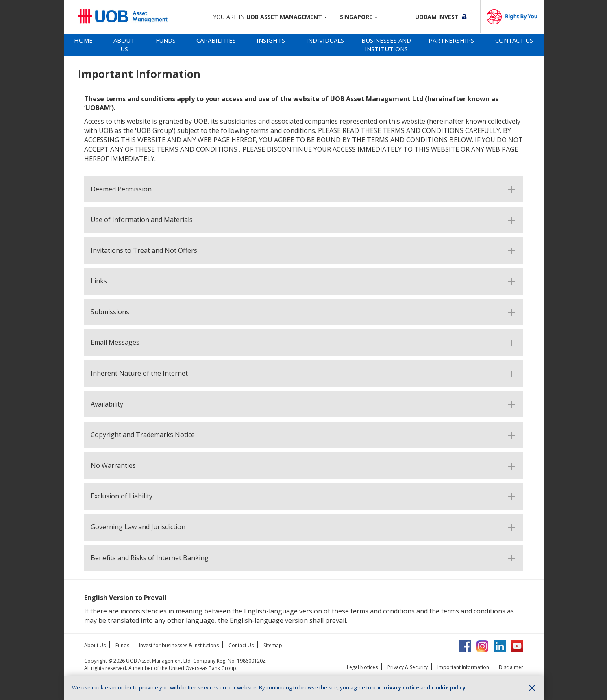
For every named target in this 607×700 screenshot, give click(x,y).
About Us (124, 45)
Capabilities (216, 40)
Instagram (482, 646)
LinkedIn (500, 646)
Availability (107, 404)
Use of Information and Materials (142, 220)
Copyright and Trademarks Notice (143, 435)
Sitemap (273, 645)
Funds (166, 40)
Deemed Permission (121, 189)
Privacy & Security (408, 667)
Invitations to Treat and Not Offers (144, 251)
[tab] (84, 45)
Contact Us (514, 40)
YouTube (517, 646)
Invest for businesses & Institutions (179, 645)
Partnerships (451, 40)
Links (99, 281)
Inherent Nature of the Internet (139, 374)
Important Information (463, 667)
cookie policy (448, 688)
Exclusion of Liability (122, 496)
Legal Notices (362, 667)
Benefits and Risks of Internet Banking (150, 558)
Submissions (110, 312)
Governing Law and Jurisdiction (138, 527)
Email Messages (115, 343)
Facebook (465, 646)
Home (83, 40)
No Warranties (113, 466)
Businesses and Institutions (386, 45)
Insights (271, 40)
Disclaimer (511, 667)
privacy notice (401, 688)
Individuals (325, 40)
